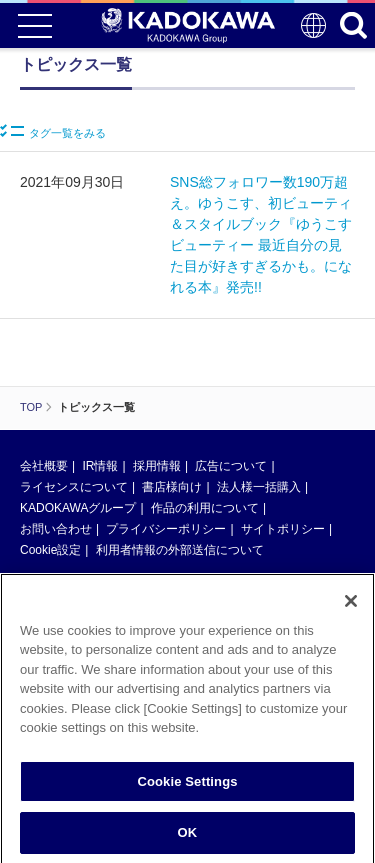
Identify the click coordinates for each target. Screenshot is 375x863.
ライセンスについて (74, 487)
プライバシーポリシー (166, 529)
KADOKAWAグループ (78, 508)
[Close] (351, 608)
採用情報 (157, 466)
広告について (231, 466)
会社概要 (44, 466)
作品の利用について (205, 508)
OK (188, 840)
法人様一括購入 (259, 487)
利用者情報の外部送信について (180, 550)
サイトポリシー (283, 529)
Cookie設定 (50, 550)
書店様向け (172, 487)
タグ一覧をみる (53, 131)
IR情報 (100, 466)
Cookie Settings (187, 788)
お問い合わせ (56, 529)
